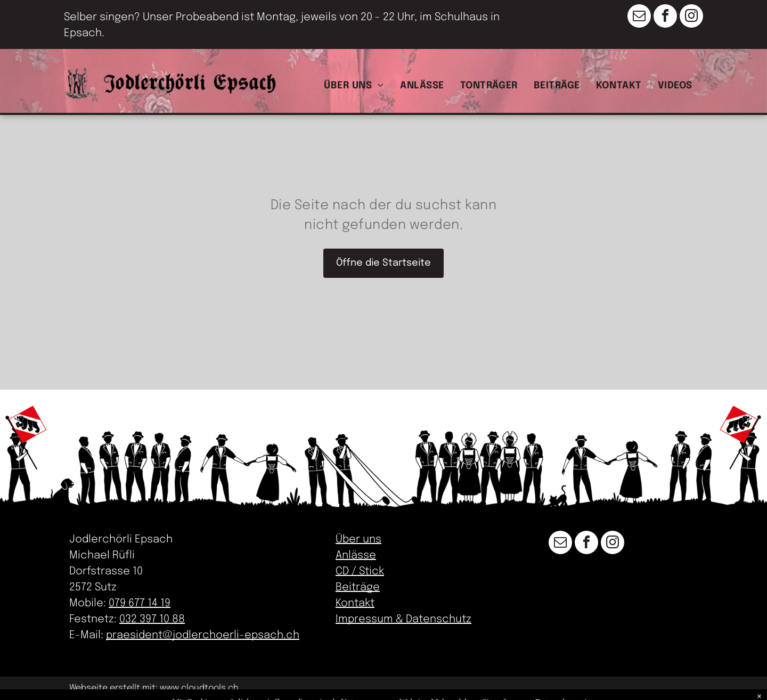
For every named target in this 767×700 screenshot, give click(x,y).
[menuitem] (357, 85)
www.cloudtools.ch (199, 688)
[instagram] (691, 17)
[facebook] (665, 17)
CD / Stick (360, 571)
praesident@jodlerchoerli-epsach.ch (203, 635)
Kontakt (355, 603)
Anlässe (356, 555)
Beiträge (358, 587)
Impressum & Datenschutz (403, 619)
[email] (639, 17)
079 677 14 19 (140, 603)
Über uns (358, 540)
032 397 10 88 (152, 619)
